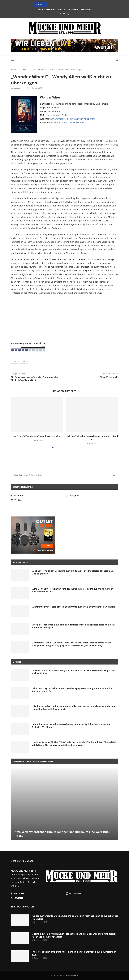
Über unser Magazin (46, 10)
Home (14, 69)
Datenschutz (86, 10)
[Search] (117, 60)
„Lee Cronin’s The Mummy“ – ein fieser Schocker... (37, 436)
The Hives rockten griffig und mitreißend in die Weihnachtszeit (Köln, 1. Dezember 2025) (74, 953)
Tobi (23, 88)
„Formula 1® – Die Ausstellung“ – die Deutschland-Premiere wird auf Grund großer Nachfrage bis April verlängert (74, 935)
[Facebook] (60, 14)
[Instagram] (64, 14)
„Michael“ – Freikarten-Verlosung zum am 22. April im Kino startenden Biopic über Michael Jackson (74, 572)
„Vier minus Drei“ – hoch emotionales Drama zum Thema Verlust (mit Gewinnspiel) (74, 607)
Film (25, 69)
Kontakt (62, 10)
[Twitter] (68, 14)
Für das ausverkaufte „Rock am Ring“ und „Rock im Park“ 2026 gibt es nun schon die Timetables (75, 917)
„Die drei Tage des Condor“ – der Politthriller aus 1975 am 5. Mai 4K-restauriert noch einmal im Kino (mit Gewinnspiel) (74, 708)
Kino (24, 362)
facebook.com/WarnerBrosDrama (68, 122)
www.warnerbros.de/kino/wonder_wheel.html (72, 119)
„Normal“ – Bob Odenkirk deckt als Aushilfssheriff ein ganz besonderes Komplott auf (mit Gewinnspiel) (73, 626)
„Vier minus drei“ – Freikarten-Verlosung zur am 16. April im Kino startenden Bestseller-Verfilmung (71, 726)
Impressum (73, 10)
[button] (50, 5)
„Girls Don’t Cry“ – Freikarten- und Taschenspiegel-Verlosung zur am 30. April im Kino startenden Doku (72, 590)
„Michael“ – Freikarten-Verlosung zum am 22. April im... (92, 438)
